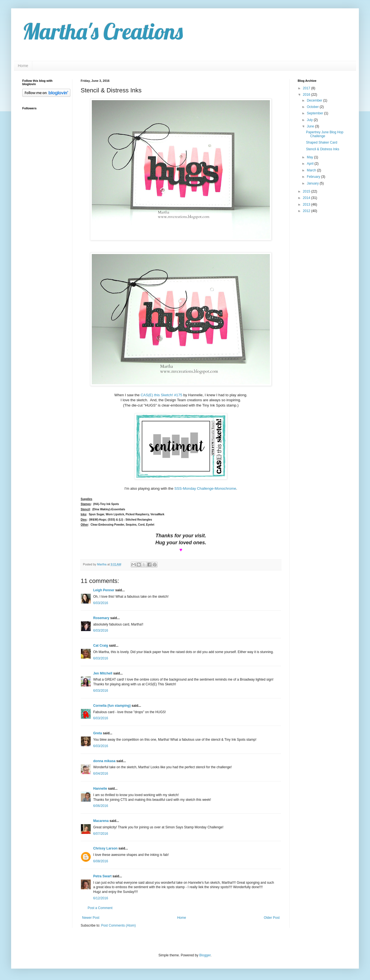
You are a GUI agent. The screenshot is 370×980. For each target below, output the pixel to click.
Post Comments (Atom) (118, 925)
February (314, 177)
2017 (307, 88)
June (311, 126)
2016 (307, 95)
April (311, 164)
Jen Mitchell (103, 673)
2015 (307, 191)
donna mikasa (104, 761)
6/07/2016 (101, 834)
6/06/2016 (101, 806)
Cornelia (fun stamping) (112, 706)
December (315, 100)
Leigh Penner (104, 590)
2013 (307, 205)
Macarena (101, 821)
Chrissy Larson (105, 848)
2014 (307, 198)
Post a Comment (100, 908)
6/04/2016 (101, 774)
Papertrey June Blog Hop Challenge (325, 134)
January (313, 183)
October (313, 107)
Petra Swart (102, 876)
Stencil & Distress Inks (323, 149)
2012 (307, 211)
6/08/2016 (101, 861)
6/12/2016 (101, 898)
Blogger (205, 955)
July (310, 120)
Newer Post (91, 918)
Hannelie (100, 789)
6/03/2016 (101, 603)
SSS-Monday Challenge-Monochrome (205, 488)
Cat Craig (101, 646)
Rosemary (101, 618)
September (315, 113)
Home (23, 66)
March (312, 170)
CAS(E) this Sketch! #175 (162, 395)
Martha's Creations (103, 31)
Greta (98, 733)
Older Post (272, 918)
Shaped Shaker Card (322, 142)
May (310, 157)
